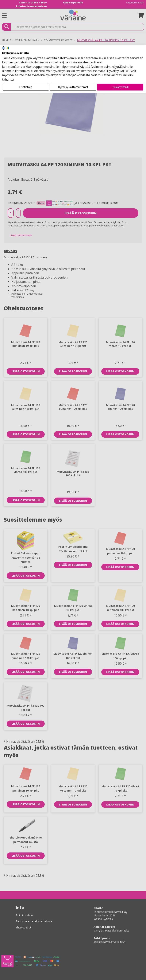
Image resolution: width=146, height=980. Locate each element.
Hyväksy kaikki (120, 87)
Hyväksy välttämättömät (73, 87)
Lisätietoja (26, 87)
